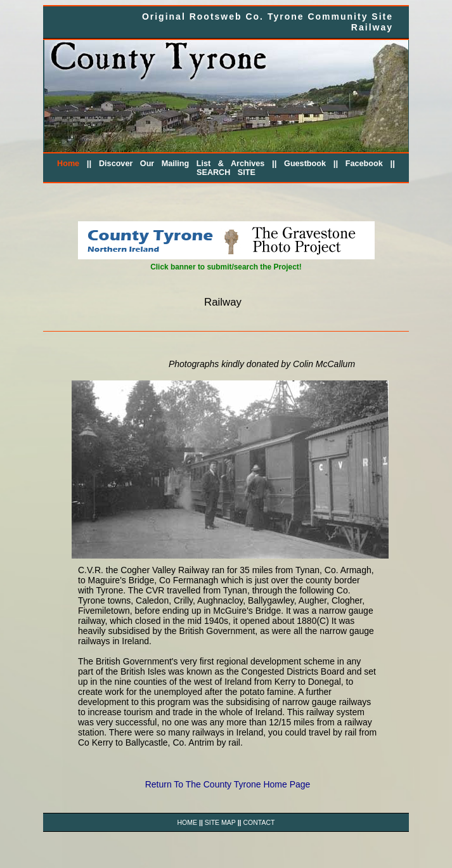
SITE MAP (220, 822)
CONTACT (259, 822)
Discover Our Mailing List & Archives (182, 164)
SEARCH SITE (226, 172)
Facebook (364, 164)
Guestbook (305, 164)
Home (68, 164)
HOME (188, 822)
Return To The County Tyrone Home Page (228, 784)
